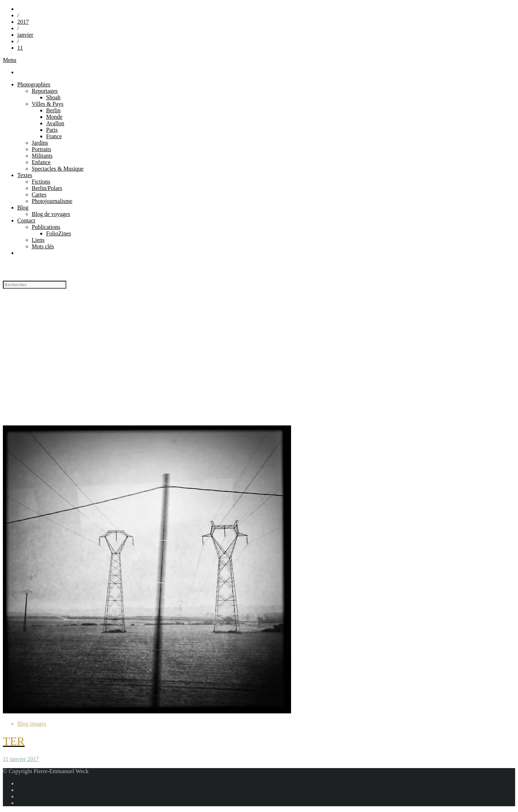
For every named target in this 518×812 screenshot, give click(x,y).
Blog (23, 207)
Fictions (41, 182)
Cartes (39, 195)
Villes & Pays (48, 104)
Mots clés (43, 246)
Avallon (55, 123)
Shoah (53, 97)
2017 (23, 22)
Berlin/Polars (47, 188)
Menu (10, 60)
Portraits (41, 149)
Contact (26, 220)
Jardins (40, 143)
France (54, 136)
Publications (46, 227)
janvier (25, 35)
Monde (54, 117)
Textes (25, 175)
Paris (52, 130)
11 (20, 48)
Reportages (45, 91)
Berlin (53, 110)
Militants (42, 156)
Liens (38, 240)
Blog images (32, 724)
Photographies (34, 84)
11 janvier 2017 (21, 759)
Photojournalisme (52, 201)
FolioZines (59, 233)
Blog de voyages (51, 214)
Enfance (41, 162)
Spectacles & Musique (58, 169)
